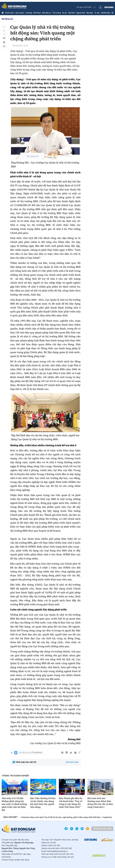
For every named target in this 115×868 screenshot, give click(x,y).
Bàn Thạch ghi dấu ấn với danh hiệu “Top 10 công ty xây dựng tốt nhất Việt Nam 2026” (71, 803)
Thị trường (56, 13)
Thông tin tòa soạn (102, 829)
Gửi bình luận (72, 762)
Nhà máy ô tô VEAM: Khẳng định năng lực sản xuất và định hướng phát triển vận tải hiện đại (14, 804)
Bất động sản (7, 19)
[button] (4, 27)
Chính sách (9, 13)
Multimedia (106, 13)
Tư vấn (97, 13)
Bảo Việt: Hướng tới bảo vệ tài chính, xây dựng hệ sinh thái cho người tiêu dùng (43, 803)
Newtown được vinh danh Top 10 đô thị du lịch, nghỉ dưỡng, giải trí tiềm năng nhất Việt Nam (61, 817)
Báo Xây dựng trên (31, 753)
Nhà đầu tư (46, 13)
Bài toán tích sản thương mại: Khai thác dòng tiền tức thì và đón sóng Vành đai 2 (100, 803)
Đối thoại (37, 13)
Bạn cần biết (10, 817)
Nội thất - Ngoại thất (77, 13)
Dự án (65, 13)
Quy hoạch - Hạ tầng (24, 13)
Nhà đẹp (90, 13)
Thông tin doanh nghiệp (15, 776)
